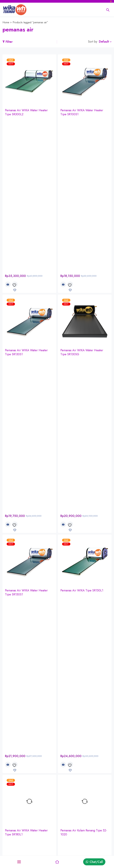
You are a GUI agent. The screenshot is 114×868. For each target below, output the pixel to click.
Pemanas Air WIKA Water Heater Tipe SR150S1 (26, 281)
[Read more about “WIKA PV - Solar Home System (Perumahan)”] (8, 697)
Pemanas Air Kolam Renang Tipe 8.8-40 (29, 450)
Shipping (45, 844)
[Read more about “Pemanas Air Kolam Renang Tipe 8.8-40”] (8, 461)
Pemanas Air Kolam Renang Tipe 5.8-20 (84, 450)
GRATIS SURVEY (60, 742)
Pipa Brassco (13, 605)
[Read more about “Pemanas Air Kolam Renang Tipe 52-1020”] (63, 376)
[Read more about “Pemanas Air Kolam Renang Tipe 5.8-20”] (63, 461)
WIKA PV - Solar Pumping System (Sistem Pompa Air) (82, 686)
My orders (46, 834)
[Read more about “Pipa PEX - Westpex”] (63, 539)
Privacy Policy (11, 839)
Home (6, 22)
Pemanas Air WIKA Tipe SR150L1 (82, 279)
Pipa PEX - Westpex (73, 527)
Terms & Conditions (15, 850)
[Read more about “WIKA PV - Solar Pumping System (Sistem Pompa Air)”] (63, 697)
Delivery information (16, 834)
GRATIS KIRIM (60, 749)
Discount (82, 839)
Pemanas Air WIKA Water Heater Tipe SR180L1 (26, 365)
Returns (44, 839)
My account (47, 828)
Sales (6, 844)
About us (8, 828)
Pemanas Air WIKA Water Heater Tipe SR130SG (82, 197)
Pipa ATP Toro (70, 605)
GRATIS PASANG (60, 756)
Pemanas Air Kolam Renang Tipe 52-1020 (84, 365)
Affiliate (81, 828)
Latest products (86, 844)
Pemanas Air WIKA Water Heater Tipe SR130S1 (26, 197)
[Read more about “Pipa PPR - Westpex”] (8, 539)
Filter (9, 42)
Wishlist (44, 850)
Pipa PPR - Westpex (18, 527)
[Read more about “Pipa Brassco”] (8, 618)
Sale (79, 850)
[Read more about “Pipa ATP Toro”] (63, 618)
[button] (8, 129)
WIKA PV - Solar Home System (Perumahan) (25, 686)
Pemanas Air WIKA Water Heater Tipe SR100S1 (82, 112)
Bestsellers (83, 834)
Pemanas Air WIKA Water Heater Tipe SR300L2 (26, 112)
